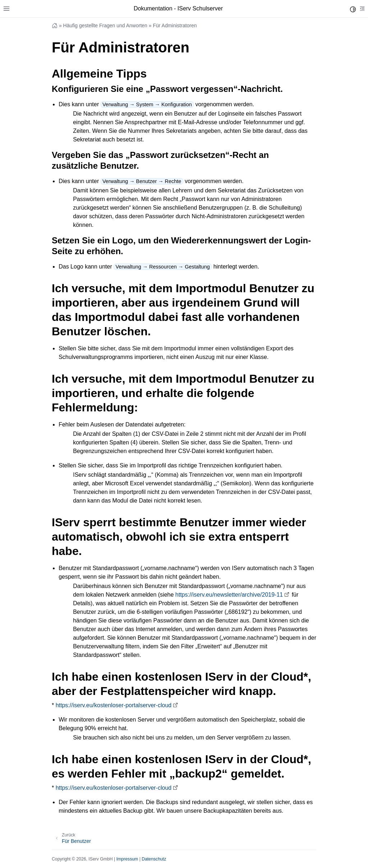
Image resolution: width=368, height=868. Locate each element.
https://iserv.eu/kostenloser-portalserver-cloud (114, 705)
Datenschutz (154, 859)
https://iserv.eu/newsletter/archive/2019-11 (229, 595)
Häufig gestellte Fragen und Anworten (105, 25)
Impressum (127, 859)
